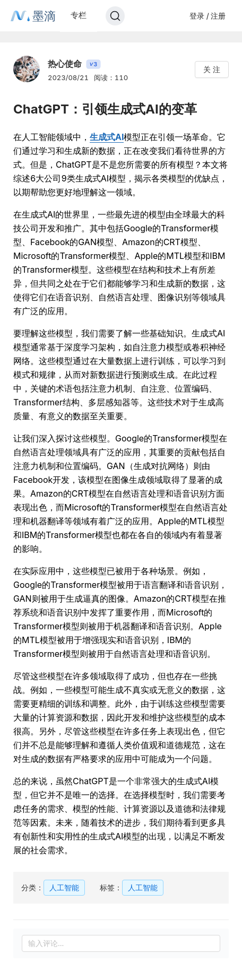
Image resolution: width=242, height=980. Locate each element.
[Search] (115, 16)
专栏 (79, 15)
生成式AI (107, 137)
